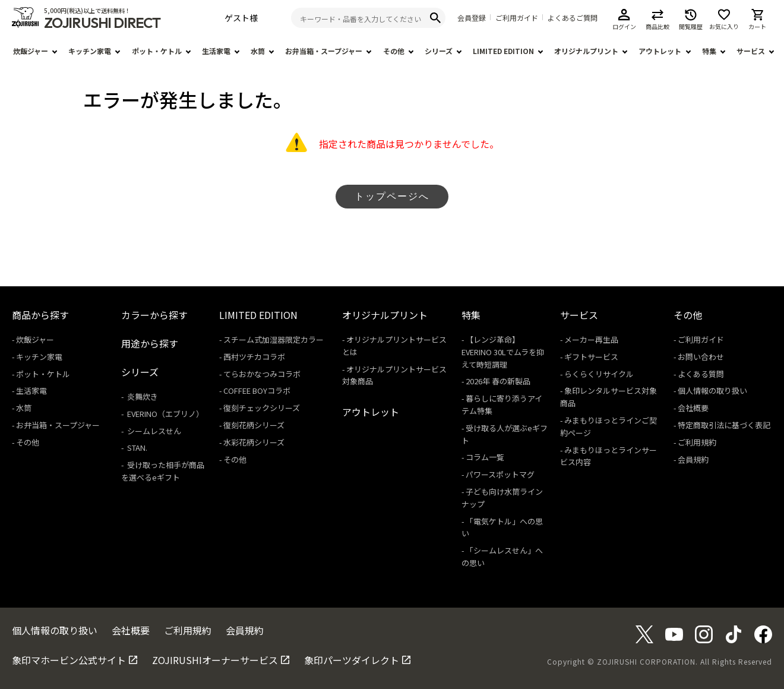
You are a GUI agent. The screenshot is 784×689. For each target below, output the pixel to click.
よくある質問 (701, 374)
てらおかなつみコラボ (262, 374)
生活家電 (216, 51)
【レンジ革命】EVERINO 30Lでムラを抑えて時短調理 (503, 352)
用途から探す (150, 343)
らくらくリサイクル (599, 374)
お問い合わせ (701, 357)
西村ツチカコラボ (254, 357)
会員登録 (472, 18)
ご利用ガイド (517, 18)
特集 (709, 51)
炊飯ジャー (31, 51)
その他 (394, 51)
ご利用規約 (697, 442)
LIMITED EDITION (503, 51)
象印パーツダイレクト (352, 660)
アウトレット (660, 51)
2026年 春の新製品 (498, 381)
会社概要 (693, 408)
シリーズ (439, 51)
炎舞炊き (142, 396)
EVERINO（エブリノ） (165, 414)
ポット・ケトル (157, 51)
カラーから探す (154, 315)
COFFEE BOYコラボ (257, 391)
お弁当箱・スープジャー (324, 51)
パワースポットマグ (500, 474)
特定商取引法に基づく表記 (724, 425)
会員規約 (693, 459)
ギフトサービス (591, 357)
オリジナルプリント (586, 51)
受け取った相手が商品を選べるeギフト (163, 471)
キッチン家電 (90, 51)
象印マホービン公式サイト (69, 660)
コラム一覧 (485, 457)
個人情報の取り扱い (712, 391)
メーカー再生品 (591, 339)
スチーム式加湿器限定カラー (274, 339)
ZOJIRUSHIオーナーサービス (215, 660)
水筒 (258, 51)
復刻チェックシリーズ (262, 408)
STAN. (136, 448)
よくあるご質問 (573, 18)
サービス (751, 51)
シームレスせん (153, 431)
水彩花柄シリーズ (254, 442)
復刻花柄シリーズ (254, 425)
